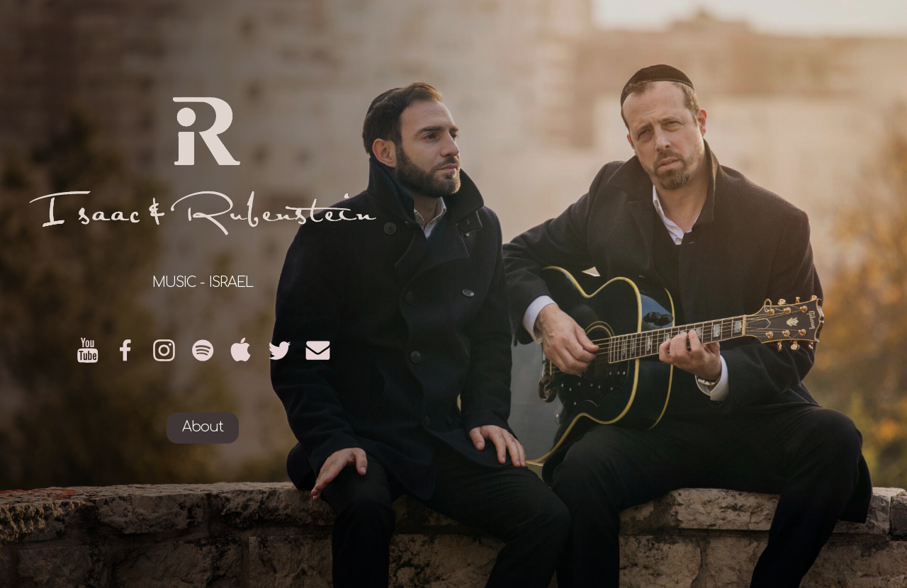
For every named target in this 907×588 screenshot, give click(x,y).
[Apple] (241, 350)
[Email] (318, 350)
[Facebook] (126, 350)
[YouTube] (88, 350)
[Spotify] (203, 350)
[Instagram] (164, 350)
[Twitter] (280, 350)
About (203, 427)
